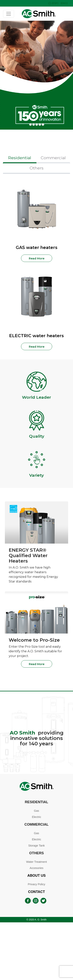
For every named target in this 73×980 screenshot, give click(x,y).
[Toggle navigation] (9, 14)
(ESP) (53, 3)
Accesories (36, 868)
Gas (36, 811)
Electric (36, 817)
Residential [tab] (20, 158)
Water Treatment (36, 862)
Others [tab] (36, 168)
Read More (37, 258)
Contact (36, 892)
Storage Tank (36, 846)
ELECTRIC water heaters (36, 336)
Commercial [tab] (53, 158)
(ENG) (64, 3)
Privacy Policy (37, 884)
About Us (37, 876)
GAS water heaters (37, 248)
